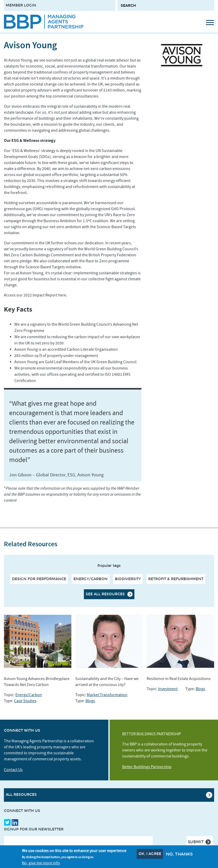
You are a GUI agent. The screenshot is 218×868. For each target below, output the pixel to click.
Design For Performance (39, 579)
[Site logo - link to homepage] (44, 22)
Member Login (21, 5)
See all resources (105, 594)
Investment (168, 689)
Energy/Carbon (91, 579)
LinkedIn (15, 822)
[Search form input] (166, 5)
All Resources (21, 795)
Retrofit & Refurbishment (176, 579)
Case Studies (25, 701)
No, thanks (179, 854)
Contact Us (13, 770)
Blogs (90, 701)
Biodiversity (128, 579)
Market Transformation (107, 695)
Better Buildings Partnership (147, 767)
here (62, 295)
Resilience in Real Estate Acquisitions (179, 679)
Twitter (7, 822)
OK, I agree (150, 854)
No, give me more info (41, 863)
